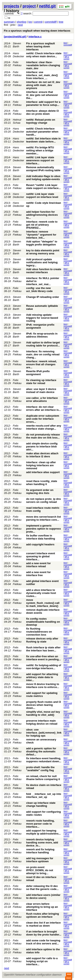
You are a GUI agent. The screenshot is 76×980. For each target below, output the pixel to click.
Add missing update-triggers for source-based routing (42, 318)
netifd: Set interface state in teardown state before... (43, 140)
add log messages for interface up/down (40, 860)
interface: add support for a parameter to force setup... (43, 103)
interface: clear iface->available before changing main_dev (43, 65)
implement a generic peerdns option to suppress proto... (43, 529)
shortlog (21, 22)
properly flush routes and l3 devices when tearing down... (43, 705)
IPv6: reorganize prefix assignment (40, 326)
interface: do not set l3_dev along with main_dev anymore (43, 85)
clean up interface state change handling (41, 804)
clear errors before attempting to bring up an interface (42, 907)
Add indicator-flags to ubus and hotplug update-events (43, 178)
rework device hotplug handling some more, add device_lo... (42, 843)
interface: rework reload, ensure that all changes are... (41, 364)
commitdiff (51, 22)
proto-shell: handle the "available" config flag (40, 769)
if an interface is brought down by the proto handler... (44, 933)
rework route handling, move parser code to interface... (40, 824)
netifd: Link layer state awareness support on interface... (40, 160)
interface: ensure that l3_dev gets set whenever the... (42, 95)
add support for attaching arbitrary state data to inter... (42, 677)
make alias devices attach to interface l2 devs (42, 455)
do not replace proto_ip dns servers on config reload (43, 500)
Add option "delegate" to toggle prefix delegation (42, 243)
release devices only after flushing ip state (42, 640)
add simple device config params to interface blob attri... (42, 446)
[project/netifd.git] (15, 37)
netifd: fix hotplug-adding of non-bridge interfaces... (44, 667)
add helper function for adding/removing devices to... (42, 215)
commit (38, 22)
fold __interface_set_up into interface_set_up (44, 795)
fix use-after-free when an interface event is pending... (43, 658)
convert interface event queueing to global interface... (41, 556)
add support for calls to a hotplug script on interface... (42, 961)
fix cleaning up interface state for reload (41, 382)
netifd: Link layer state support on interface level (42, 195)
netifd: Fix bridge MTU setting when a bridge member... (40, 150)
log (30, 22)
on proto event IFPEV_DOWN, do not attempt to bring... (40, 870)
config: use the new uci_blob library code (39, 290)
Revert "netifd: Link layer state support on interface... (43, 187)
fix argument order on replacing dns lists (40, 492)
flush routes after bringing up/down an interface (43, 915)
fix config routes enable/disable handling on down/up (43, 622)
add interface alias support (43, 472)
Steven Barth (17, 45)
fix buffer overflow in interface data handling (41, 537)
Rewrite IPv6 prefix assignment (38, 373)
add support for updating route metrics (42, 694)
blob (65, 43)
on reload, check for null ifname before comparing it (43, 778)
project (29, 6)
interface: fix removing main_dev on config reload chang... (43, 354)
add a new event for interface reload (38, 565)
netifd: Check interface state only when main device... (44, 55)
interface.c (35, 37)
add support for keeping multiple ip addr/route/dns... (43, 832)
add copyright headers (40, 544)
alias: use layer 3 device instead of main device (41, 391)
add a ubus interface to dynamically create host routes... (41, 593)
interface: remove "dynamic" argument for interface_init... (41, 235)
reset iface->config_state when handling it (42, 483)
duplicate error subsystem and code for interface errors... (43, 419)
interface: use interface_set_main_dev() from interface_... (42, 75)
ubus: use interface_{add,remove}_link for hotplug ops (44, 733)
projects (12, 6)
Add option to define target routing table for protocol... (43, 344)
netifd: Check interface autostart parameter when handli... (42, 132)
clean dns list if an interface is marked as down (43, 924)
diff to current (66, 58)
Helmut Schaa (17, 121)
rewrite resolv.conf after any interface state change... (44, 427)
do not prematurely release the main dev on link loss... (43, 436)
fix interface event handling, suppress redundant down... (44, 760)
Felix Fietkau (17, 64)
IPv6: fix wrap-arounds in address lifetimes (42, 335)
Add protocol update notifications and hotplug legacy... (42, 262)
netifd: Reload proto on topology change (41, 121)
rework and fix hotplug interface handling (40, 851)
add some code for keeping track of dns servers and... (43, 942)
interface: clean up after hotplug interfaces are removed (41, 465)
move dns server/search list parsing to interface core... (43, 518)
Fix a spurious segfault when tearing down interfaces (37, 31)
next (20, 25)
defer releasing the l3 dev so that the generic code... (42, 888)
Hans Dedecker (18, 55)
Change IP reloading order (43, 297)
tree (61, 22)
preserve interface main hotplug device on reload (42, 722)
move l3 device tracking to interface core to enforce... (43, 686)
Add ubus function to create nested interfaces (44, 271)
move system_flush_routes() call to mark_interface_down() (43, 603)
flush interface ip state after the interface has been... (43, 649)
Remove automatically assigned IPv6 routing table (43, 169)
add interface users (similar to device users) (43, 896)
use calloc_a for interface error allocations (42, 399)
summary (9, 22)
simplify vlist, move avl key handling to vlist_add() (43, 713)
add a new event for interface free (38, 574)
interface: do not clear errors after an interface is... (43, 408)
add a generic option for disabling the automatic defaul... (41, 751)
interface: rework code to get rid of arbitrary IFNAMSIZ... (42, 225)
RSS (69, 974)
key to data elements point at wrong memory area (43, 252)
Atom (69, 978)
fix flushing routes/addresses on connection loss (39, 632)
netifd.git (47, 6)
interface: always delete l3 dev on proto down (42, 112)
